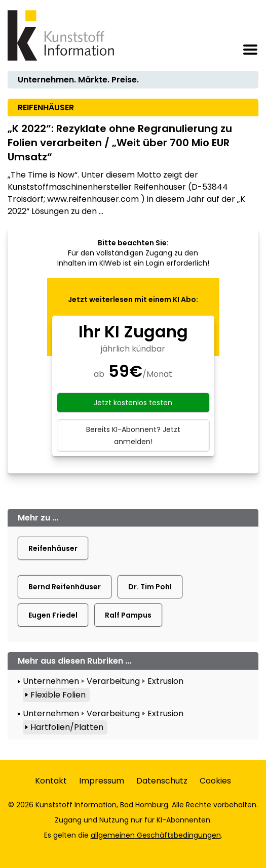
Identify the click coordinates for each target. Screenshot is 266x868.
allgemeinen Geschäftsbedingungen (156, 835)
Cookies (215, 781)
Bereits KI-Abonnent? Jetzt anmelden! (133, 436)
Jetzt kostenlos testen (133, 403)
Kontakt (51, 781)
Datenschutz (162, 781)
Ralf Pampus (128, 615)
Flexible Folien (58, 695)
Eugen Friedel (53, 615)
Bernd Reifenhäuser (65, 587)
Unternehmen (51, 681)
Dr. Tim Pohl (150, 587)
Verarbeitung (113, 681)
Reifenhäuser (53, 548)
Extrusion (165, 681)
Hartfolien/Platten (67, 727)
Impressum (102, 781)
